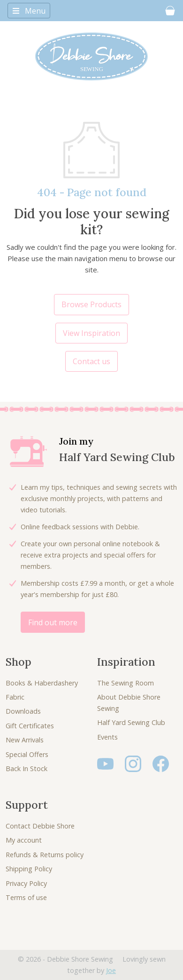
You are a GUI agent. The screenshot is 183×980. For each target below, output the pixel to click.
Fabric (15, 697)
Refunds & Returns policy (45, 855)
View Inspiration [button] (91, 333)
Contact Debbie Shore (40, 826)
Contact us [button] (91, 361)
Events (107, 737)
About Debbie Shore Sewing (129, 703)
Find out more (53, 622)
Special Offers (27, 754)
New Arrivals (25, 740)
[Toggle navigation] (29, 10)
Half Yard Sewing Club (131, 722)
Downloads (23, 711)
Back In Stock (27, 769)
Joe (111, 970)
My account (24, 840)
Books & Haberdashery (42, 683)
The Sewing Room (126, 683)
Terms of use (26, 897)
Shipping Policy (29, 869)
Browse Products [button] (91, 304)
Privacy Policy (26, 883)
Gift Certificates (30, 726)
